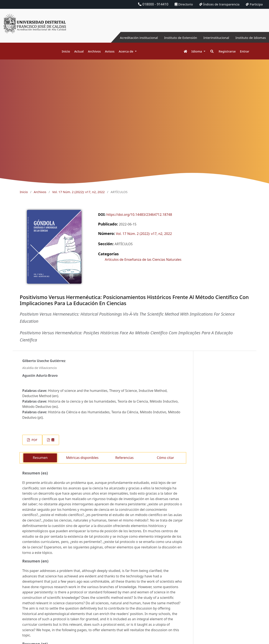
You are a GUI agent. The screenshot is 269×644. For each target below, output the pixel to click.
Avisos (110, 51)
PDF (34, 440)
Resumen (40, 458)
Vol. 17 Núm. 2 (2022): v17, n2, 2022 (78, 192)
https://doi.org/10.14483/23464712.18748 (139, 215)
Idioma (197, 51)
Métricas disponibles (82, 458)
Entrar (245, 51)
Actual (79, 51)
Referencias (124, 458)
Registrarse (227, 51)
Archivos (94, 51)
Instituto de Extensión (177, 38)
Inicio (66, 51)
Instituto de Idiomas (250, 38)
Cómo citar (165, 458)
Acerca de (127, 51)
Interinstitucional (214, 38)
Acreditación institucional (134, 38)
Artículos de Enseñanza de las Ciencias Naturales (143, 259)
